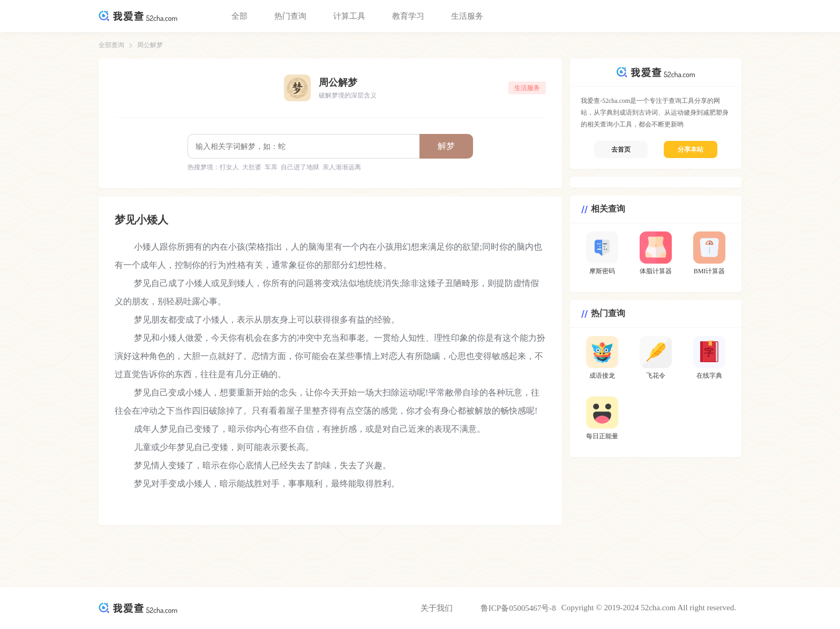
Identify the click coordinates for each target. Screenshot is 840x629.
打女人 (229, 167)
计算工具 (349, 16)
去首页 (621, 149)
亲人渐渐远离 (342, 167)
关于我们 (437, 608)
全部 (239, 16)
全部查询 (111, 45)
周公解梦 (150, 45)
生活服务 (467, 16)
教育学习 (408, 16)
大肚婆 (252, 167)
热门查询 (290, 16)
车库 (271, 167)
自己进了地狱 (300, 167)
